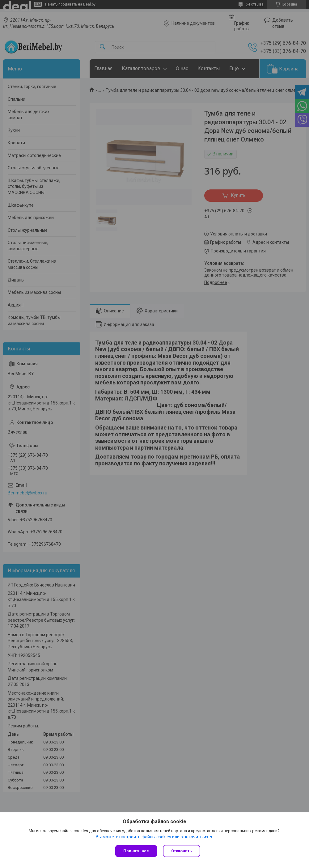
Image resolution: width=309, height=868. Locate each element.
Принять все (136, 851)
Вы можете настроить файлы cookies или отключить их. (152, 837)
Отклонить (182, 851)
